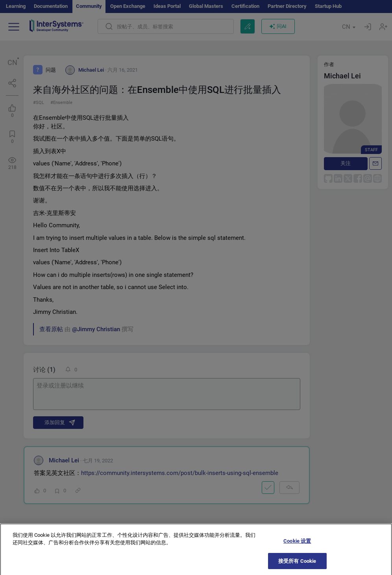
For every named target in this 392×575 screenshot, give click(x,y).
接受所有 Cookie (297, 565)
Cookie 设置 (297, 545)
